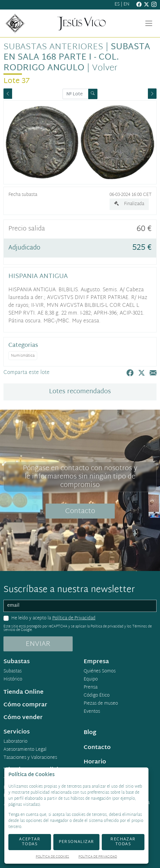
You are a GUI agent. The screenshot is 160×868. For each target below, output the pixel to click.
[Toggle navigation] (149, 23)
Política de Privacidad (74, 618)
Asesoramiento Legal (25, 750)
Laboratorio (15, 742)
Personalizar (77, 842)
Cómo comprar (25, 705)
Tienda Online (23, 692)
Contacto (80, 511)
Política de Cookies (52, 857)
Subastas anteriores (53, 47)
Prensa (91, 688)
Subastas (13, 672)
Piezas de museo (101, 704)
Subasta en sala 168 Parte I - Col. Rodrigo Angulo (77, 58)
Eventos (92, 712)
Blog (90, 733)
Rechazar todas (123, 842)
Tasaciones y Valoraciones (30, 758)
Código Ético (97, 696)
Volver (105, 68)
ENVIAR (38, 644)
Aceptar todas (30, 842)
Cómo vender (23, 718)
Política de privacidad (107, 627)
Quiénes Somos (100, 672)
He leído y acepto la (53, 619)
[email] (80, 606)
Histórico (13, 680)
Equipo (91, 680)
